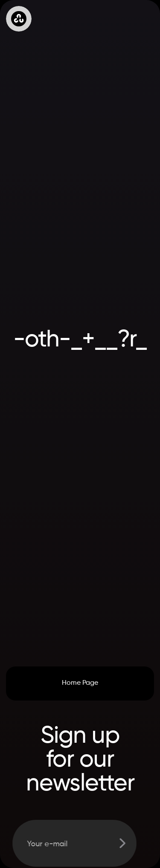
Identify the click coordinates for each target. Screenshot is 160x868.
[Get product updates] (71, 843)
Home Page (80, 683)
